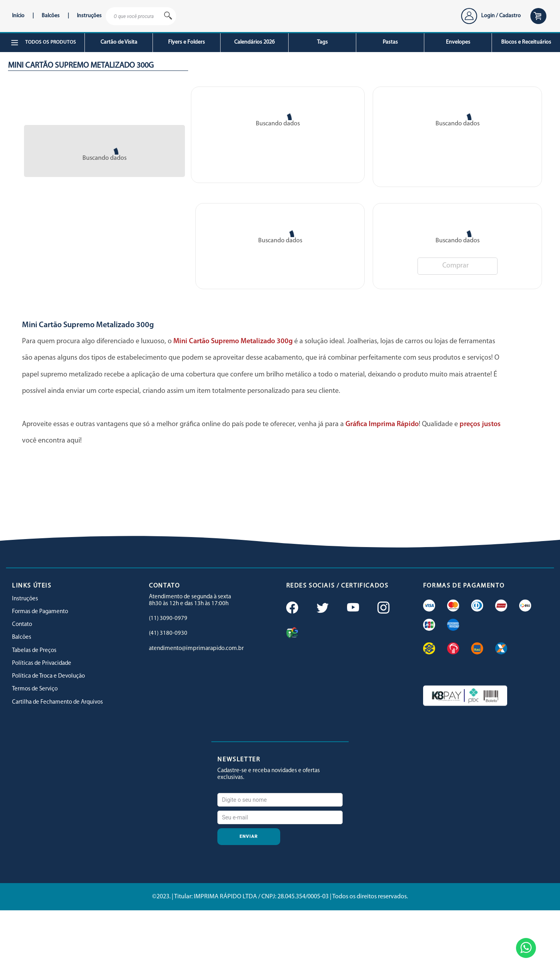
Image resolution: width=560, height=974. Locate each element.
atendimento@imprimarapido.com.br (196, 649)
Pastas (390, 42)
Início (18, 16)
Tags (322, 42)
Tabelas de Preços (34, 651)
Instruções (89, 16)
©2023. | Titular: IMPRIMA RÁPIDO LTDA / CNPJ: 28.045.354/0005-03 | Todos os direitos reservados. (280, 897)
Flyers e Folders (187, 42)
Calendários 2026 (254, 42)
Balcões (51, 16)
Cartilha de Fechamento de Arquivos (57, 702)
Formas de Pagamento (40, 612)
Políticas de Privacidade (42, 663)
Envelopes (458, 42)
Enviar (249, 836)
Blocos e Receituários (526, 42)
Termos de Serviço (35, 689)
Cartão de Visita (119, 42)
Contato (22, 625)
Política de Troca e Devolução (48, 676)
